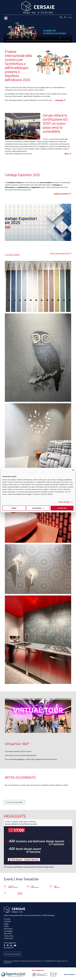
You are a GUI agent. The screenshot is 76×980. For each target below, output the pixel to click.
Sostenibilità (8, 931)
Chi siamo (7, 919)
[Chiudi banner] (73, 470)
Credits (6, 926)
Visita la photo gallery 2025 (59, 253)
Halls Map (20, 759)
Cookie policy (8, 938)
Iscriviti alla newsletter (14, 802)
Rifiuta (14, 508)
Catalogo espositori (61, 194)
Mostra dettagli (64, 502)
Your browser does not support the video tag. (38, 32)
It (69, 17)
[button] (70, 841)
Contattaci (7, 921)
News (67, 154)
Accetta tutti (62, 508)
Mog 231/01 (8, 934)
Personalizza (38, 508)
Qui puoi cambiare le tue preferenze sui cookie (21, 824)
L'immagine (59, 100)
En (71, 17)
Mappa (6, 924)
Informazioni (8, 929)
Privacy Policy (9, 936)
